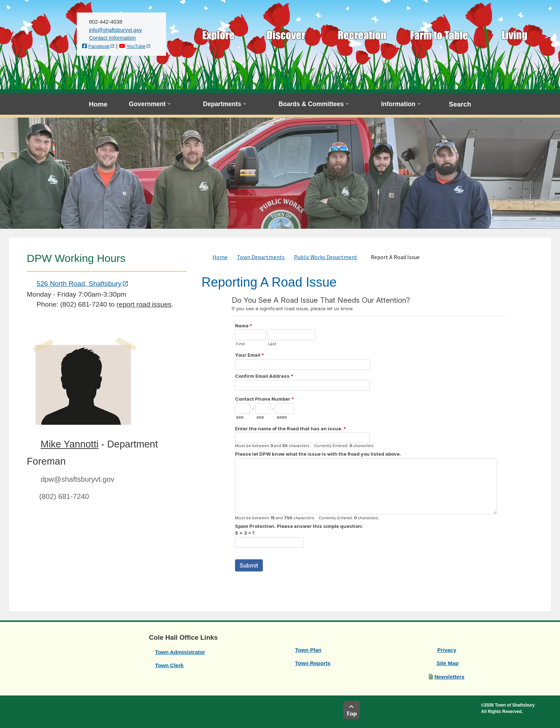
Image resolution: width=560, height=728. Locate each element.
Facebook (99, 46)
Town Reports (313, 663)
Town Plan (308, 650)
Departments (222, 104)
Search (460, 104)
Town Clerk (169, 665)
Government (147, 104)
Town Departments (261, 257)
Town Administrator (180, 652)
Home (98, 104)
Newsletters (449, 677)
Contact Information (112, 38)
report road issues (144, 304)
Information (398, 104)
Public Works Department (326, 257)
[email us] (116, 30)
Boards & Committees (311, 104)
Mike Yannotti (70, 444)
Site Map (447, 663)
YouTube (136, 46)
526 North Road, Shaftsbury (79, 284)
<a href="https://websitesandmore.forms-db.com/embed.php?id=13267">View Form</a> (369, 441)
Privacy (447, 650)
